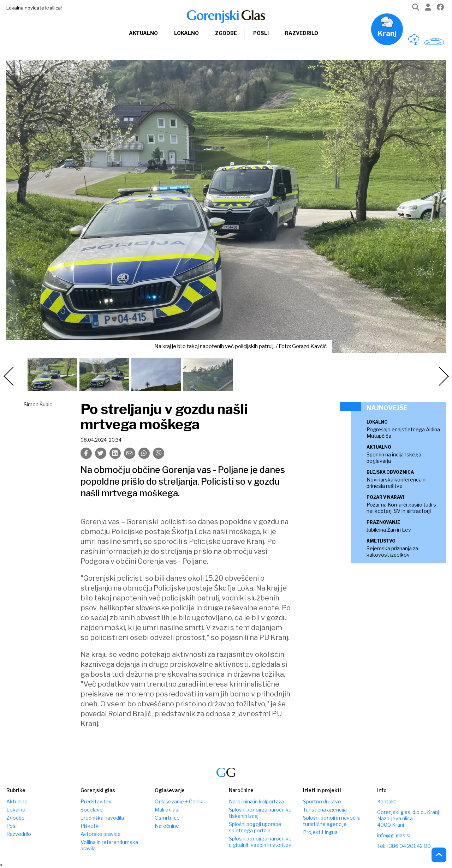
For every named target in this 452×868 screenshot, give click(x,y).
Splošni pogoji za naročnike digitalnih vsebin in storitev (260, 842)
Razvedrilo (302, 33)
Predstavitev (96, 801)
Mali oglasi (167, 810)
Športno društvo (322, 801)
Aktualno (143, 33)
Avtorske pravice (101, 834)
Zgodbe (226, 33)
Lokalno (186, 33)
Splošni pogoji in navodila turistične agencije (332, 821)
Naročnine (167, 826)
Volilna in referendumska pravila (109, 845)
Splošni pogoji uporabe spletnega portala (255, 827)
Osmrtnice (167, 818)
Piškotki (90, 826)
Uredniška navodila (102, 818)
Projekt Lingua (320, 832)
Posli (261, 33)
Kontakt (387, 801)
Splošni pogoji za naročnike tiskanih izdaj (260, 813)
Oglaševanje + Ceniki (179, 801)
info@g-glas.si (394, 835)
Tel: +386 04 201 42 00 (404, 846)
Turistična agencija (325, 810)
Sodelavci (92, 810)
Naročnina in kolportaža (256, 801)
